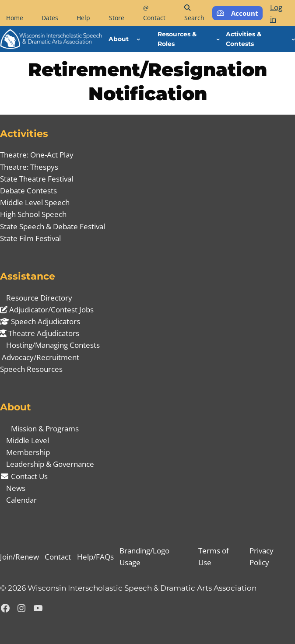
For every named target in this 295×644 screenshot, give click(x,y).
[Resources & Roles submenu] (218, 39)
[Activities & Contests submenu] (293, 39)
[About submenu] (138, 39)
